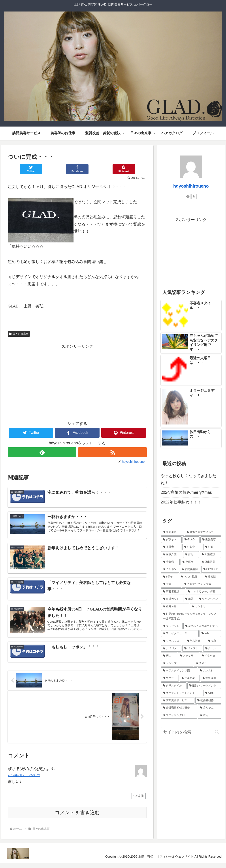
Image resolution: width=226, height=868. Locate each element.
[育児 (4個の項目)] (191, 555)
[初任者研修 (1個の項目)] (208, 701)
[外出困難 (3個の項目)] (210, 562)
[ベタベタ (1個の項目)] (210, 656)
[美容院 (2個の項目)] (212, 577)
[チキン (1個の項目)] (207, 663)
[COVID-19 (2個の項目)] (211, 569)
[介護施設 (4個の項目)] (210, 555)
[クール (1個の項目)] (212, 649)
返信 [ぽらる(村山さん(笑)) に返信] (139, 801)
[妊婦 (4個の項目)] (212, 547)
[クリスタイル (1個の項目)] (174, 686)
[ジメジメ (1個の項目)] (171, 649)
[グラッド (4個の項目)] (171, 540)
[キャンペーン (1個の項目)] (209, 599)
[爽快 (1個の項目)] (169, 656)
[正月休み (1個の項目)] (175, 607)
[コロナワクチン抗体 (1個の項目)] (201, 584)
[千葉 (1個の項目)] (171, 584)
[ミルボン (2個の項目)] (170, 569)
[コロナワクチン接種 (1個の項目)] (203, 592)
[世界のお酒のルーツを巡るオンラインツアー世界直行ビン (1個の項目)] (191, 616)
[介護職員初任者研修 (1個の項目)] (179, 708)
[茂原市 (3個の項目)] (190, 562)
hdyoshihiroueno (191, 186)
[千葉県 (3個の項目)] (170, 562)
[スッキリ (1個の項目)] (188, 656)
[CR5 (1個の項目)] (212, 693)
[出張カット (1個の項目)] (172, 599)
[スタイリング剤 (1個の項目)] (179, 715)
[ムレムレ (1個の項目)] (209, 671)
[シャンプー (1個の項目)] (177, 663)
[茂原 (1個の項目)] (190, 599)
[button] (217, 732)
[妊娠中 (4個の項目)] (192, 547)
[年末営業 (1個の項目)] (195, 641)
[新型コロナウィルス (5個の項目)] (203, 532)
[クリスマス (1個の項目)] (172, 641)
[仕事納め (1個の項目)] (190, 678)
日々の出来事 (19, 334)
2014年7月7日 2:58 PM (24, 780)
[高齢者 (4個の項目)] (171, 547)
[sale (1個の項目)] (210, 634)
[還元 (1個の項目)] (209, 715)
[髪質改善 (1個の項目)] (211, 678)
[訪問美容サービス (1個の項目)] (178, 701)
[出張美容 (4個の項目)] (211, 540)
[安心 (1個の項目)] (213, 641)
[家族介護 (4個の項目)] (172, 555)
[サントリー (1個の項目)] (205, 607)
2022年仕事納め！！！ (181, 502)
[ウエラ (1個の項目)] (170, 678)
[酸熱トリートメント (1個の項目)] (204, 686)
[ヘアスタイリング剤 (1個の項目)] (179, 671)
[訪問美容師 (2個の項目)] (190, 569)
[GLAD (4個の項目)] (191, 540)
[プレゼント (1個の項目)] (172, 626)
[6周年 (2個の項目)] (169, 577)
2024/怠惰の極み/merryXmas (186, 492)
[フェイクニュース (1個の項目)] (180, 634)
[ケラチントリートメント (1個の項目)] (182, 693)
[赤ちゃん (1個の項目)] (209, 708)
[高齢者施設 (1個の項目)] (173, 592)
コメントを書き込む (77, 817)
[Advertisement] (77, 381)
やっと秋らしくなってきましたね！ (188, 479)
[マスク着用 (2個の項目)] (190, 577)
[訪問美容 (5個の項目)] (172, 532)
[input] (191, 732)
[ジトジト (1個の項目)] (192, 649)
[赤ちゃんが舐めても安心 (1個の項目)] (202, 626)
